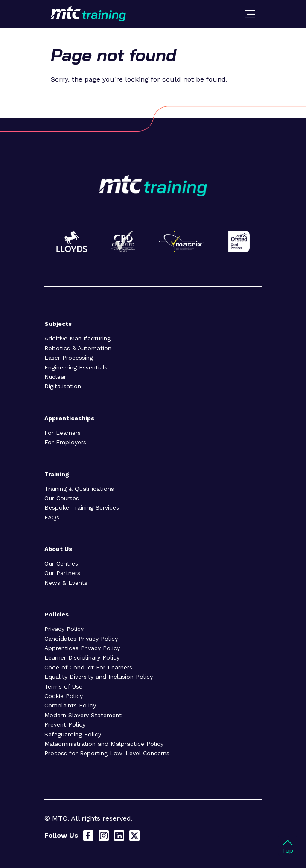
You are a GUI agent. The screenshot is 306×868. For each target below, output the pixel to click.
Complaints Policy (70, 705)
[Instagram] (104, 836)
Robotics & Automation (78, 348)
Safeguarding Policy (73, 734)
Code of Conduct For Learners (88, 667)
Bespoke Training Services (82, 507)
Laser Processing (69, 358)
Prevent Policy (65, 724)
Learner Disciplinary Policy (82, 657)
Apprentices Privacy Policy (82, 648)
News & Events (66, 583)
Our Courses (62, 498)
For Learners (63, 433)
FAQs (52, 517)
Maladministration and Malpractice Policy (104, 744)
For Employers (65, 442)
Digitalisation (63, 386)
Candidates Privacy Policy (81, 639)
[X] (134, 836)
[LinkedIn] (119, 836)
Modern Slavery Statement (83, 715)
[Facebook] (88, 836)
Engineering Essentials (76, 367)
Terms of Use (63, 686)
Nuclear (55, 377)
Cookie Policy (64, 696)
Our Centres (61, 563)
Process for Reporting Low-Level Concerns (107, 753)
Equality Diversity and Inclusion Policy (99, 677)
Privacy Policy (64, 629)
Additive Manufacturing (77, 338)
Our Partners (62, 573)
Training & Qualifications (79, 489)
